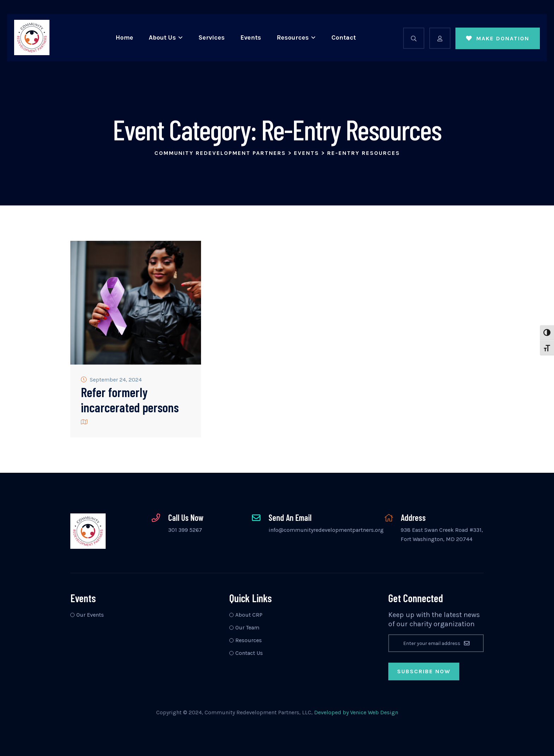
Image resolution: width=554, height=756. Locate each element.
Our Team (247, 627)
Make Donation (498, 38)
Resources (293, 37)
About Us (162, 37)
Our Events (90, 615)
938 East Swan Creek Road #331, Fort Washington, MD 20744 (442, 534)
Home (124, 37)
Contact (344, 37)
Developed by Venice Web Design (356, 712)
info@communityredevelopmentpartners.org (326, 530)
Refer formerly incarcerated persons (130, 400)
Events (251, 37)
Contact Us (249, 653)
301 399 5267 (185, 530)
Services (212, 37)
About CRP (249, 615)
